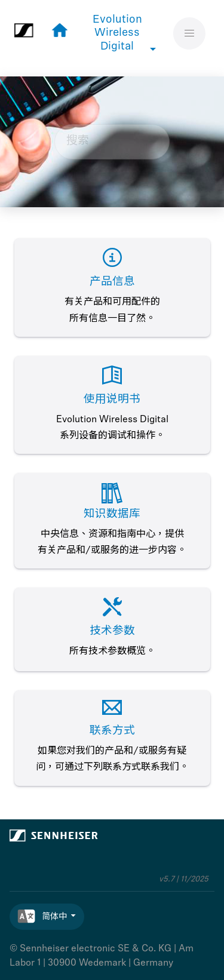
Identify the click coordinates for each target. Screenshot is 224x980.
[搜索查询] (112, 142)
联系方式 (112, 731)
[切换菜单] (190, 33)
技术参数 (112, 632)
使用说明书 (112, 400)
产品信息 (112, 282)
